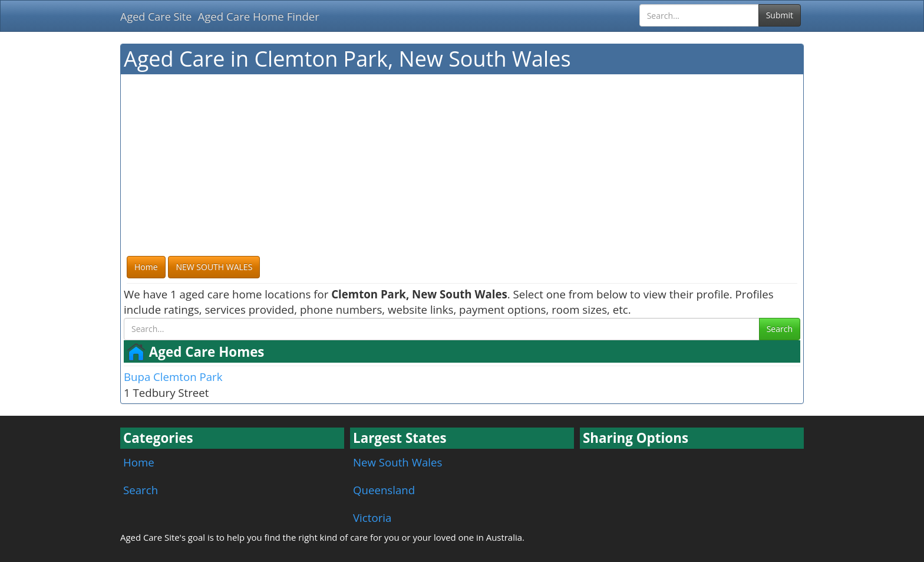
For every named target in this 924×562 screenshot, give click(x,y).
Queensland (384, 490)
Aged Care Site (156, 17)
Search (780, 329)
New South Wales (397, 462)
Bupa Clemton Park (173, 377)
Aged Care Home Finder (258, 16)
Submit (780, 15)
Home (139, 462)
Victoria (372, 517)
